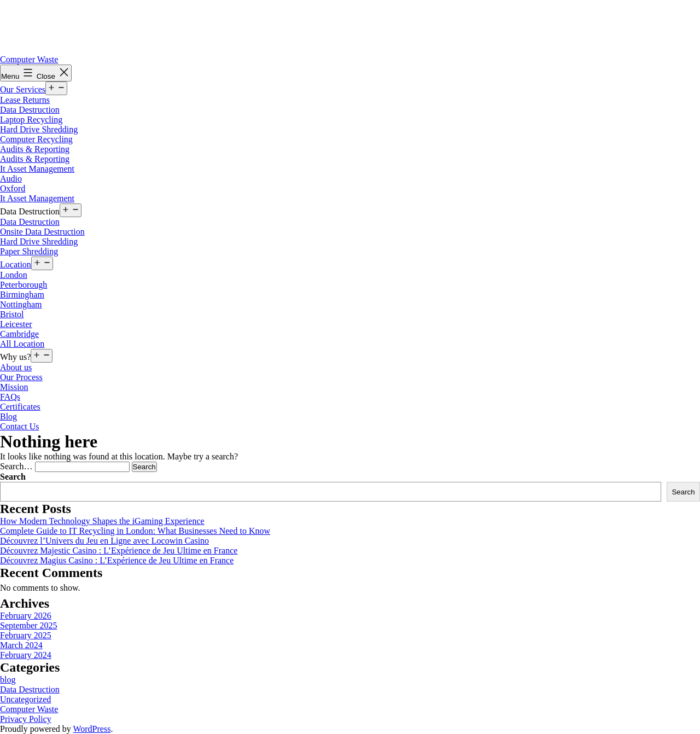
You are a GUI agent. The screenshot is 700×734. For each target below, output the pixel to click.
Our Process (21, 377)
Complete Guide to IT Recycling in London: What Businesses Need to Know (135, 531)
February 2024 (26, 655)
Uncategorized (25, 699)
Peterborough (24, 285)
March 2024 (21, 645)
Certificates (20, 407)
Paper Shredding (29, 251)
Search (13, 477)
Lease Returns (25, 100)
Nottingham (21, 304)
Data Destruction (30, 110)
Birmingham (22, 295)
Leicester (16, 324)
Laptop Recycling (31, 120)
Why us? (15, 357)
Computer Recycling (36, 139)
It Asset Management (37, 169)
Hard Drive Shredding (39, 129)
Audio (11, 179)
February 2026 (26, 616)
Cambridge (19, 334)
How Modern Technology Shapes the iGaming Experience (102, 521)
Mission (14, 387)
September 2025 (28, 625)
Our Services (23, 89)
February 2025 (26, 635)
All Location (22, 344)
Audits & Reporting (35, 149)
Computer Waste (29, 59)
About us (16, 367)
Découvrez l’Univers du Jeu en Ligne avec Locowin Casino (104, 541)
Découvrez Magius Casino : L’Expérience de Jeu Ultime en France (117, 560)
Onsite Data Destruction (42, 232)
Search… (16, 466)
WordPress (92, 729)
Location (16, 264)
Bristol (12, 314)
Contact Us (20, 426)
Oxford (13, 188)
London (14, 275)
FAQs (10, 397)
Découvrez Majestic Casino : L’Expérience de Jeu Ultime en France (119, 550)
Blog (8, 416)
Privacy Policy (26, 719)
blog (8, 680)
